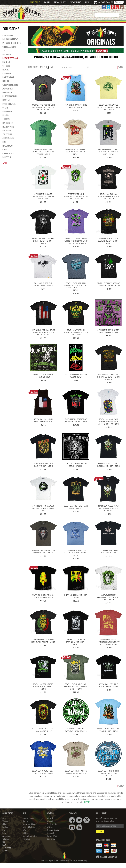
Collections (112, 23)
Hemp (4, 147)
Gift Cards (26, 838)
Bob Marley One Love (10, 44)
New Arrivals (9, 23)
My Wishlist (75, 2)
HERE (87, 807)
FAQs (24, 835)
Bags (73, 23)
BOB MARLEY (7, 59)
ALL (52, 72)
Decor (82, 23)
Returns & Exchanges (29, 832)
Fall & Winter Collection (12, 48)
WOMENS (33, 23)
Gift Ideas (6, 71)
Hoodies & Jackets (9, 109)
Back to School (8, 82)
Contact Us (26, 844)
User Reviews (51, 844)
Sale (5, 167)
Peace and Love (8, 150)
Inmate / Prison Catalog (30, 841)
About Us (50, 823)
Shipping (25, 826)
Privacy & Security (53, 835)
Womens (5, 826)
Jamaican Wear (8, 93)
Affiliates (50, 832)
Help (87, 2)
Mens (24, 23)
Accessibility (51, 838)
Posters (6, 86)
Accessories (95, 23)
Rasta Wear (7, 78)
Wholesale (35, 2)
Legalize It (6, 74)
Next (121, 72)
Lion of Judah (7, 97)
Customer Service (28, 823)
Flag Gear (6, 105)
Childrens (5, 829)
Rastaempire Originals (11, 63)
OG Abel (5, 112)
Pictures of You (52, 841)
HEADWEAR (61, 23)
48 (48, 72)
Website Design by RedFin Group (77, 865)
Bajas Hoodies (8, 40)
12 (41, 72)
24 (45, 72)
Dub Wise (6, 120)
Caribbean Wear (8, 158)
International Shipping (29, 829)
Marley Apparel (8, 131)
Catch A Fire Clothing (10, 90)
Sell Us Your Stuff (53, 829)
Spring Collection (9, 52)
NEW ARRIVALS (7, 135)
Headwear (6, 832)
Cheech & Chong (8, 143)
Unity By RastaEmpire (10, 101)
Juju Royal (6, 124)
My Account (60, 2)
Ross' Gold (7, 162)
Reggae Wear (7, 116)
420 (4, 55)
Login (47, 2)
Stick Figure (7, 139)
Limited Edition (8, 128)
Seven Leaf (6, 67)
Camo (4, 154)
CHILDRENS (46, 23)
